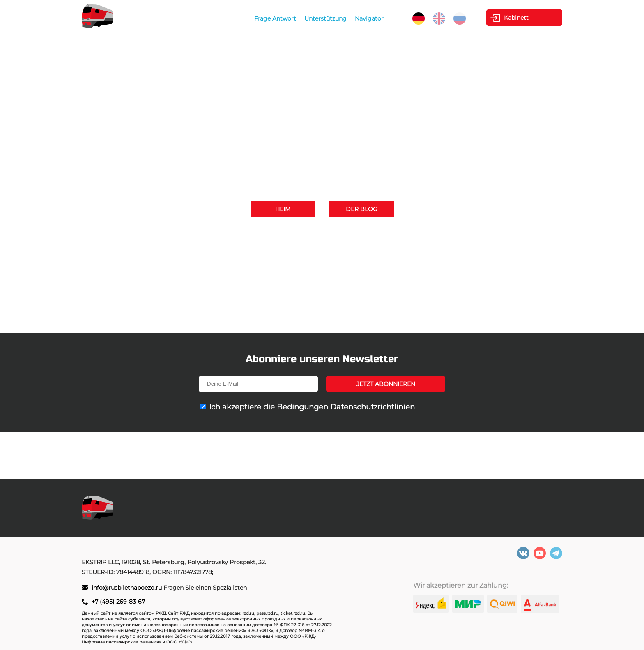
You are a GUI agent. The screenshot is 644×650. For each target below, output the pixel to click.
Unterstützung (325, 18)
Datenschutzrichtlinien (373, 407)
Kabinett (516, 18)
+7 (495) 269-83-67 (409, 233)
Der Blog (362, 209)
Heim (283, 209)
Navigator (369, 18)
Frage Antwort (275, 18)
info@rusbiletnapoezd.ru (351, 245)
